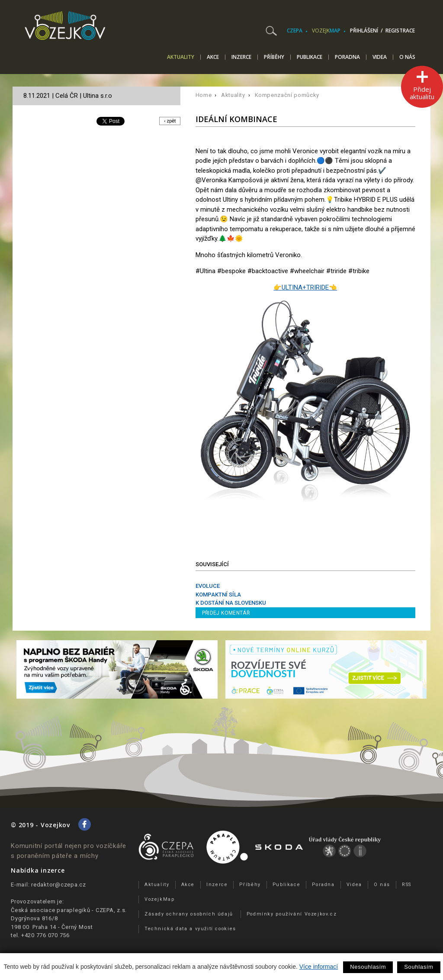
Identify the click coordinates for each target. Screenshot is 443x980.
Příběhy (274, 57)
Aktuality (181, 58)
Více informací (319, 967)
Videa (380, 57)
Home (204, 95)
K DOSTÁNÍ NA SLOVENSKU (231, 603)
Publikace (310, 57)
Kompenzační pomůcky (287, 95)
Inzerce (241, 57)
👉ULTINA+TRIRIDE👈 (305, 287)
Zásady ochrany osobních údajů (189, 914)
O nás (407, 57)
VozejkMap (160, 899)
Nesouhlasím (368, 967)
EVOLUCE (208, 586)
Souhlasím (419, 967)
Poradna (347, 57)
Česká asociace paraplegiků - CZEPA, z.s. (69, 910)
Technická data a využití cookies (190, 929)
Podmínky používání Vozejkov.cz (292, 914)
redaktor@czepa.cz (59, 885)
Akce (213, 57)
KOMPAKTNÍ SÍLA (218, 595)
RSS (407, 885)
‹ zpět (169, 121)
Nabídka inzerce (38, 870)
